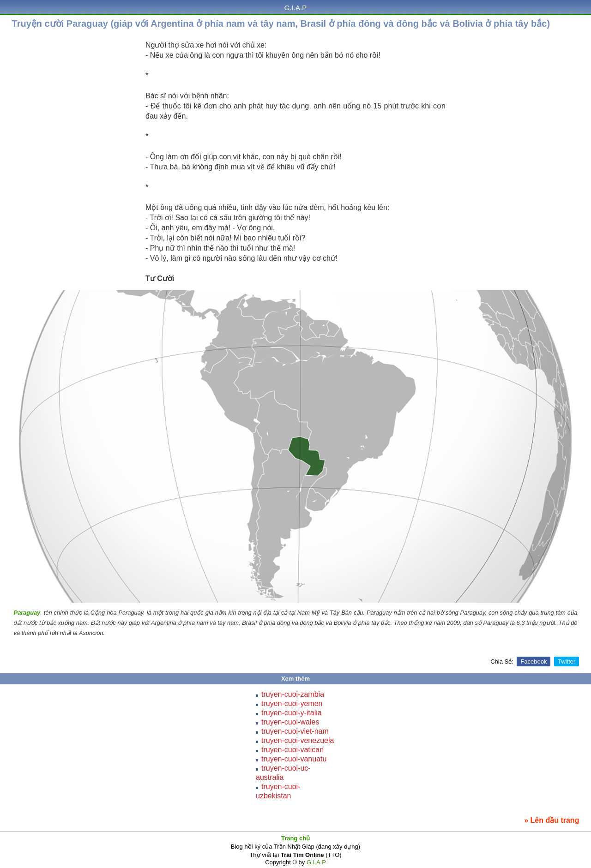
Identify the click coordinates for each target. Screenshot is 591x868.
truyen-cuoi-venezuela (298, 740)
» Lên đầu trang (552, 820)
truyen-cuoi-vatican (292, 750)
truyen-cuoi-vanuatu (294, 759)
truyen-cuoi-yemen (292, 703)
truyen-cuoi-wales (290, 722)
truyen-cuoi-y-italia (292, 713)
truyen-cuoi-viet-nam (295, 731)
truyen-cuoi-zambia (293, 694)
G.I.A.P (295, 8)
